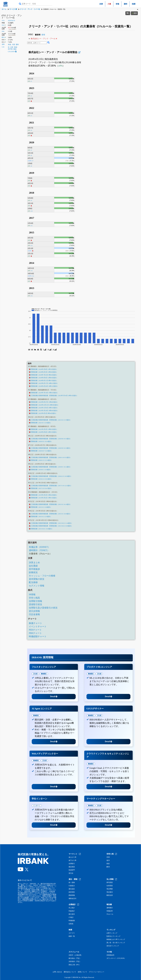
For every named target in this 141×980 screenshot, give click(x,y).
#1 (31, 81)
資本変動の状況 (37, 579)
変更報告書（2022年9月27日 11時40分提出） (44, 402)
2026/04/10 (11, 21)
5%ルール (110, 914)
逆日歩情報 (34, 611)
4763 (3, 21)
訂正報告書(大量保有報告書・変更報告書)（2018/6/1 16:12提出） (50, 467)
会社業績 (33, 566)
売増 (108, 857)
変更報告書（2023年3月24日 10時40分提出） (44, 411)
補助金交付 (72, 899)
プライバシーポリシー (96, 972)
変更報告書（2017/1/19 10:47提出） (41, 488)
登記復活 (110, 892)
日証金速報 (34, 614)
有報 (117, 4)
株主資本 (72, 914)
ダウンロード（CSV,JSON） (116, 958)
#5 (31, 150)
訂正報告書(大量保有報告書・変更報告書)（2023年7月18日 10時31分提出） (54, 396)
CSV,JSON (12, 52)
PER (3, 25)
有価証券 (110, 911)
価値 (15, 49)
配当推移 (33, 582)
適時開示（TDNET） (39, 550)
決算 (101, 4)
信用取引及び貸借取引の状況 (43, 608)
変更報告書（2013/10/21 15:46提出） (41, 529)
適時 (125, 4)
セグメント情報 (37, 586)
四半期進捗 (34, 569)
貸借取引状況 (35, 604)
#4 (31, 130)
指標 (134, 4)
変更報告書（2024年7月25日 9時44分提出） (43, 375)
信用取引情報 (35, 601)
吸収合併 (110, 895)
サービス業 (13, 9)
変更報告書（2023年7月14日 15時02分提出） (44, 393)
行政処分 (72, 886)
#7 (33, 161)
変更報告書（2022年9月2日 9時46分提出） (43, 413)
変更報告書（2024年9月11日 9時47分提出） (43, 381)
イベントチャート (38, 626)
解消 (108, 867)
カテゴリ (72, 933)
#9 (31, 200)
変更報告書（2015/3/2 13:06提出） (40, 507)
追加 (134, 13)
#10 (32, 211)
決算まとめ (34, 562)
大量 (13, 45)
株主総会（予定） (75, 958)
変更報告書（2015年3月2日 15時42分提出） (43, 495)
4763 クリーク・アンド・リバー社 (12, 17)
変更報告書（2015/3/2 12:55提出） (40, 517)
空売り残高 (34, 598)
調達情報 (72, 895)
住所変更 (110, 886)
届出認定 (72, 889)
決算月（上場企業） (76, 955)
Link (3, 47)
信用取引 (72, 864)
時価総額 (72, 921)
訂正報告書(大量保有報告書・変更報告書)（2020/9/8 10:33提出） (50, 439)
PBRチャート (35, 633)
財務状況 (33, 572)
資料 (3, 44)
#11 (32, 226)
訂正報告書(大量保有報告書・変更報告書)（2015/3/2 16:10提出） (50, 504)
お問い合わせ (57, 972)
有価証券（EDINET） (39, 547)
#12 (32, 245)
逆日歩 (71, 873)
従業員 (71, 924)
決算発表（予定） (75, 962)
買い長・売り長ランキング (116, 943)
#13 (32, 271)
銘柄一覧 (72, 936)
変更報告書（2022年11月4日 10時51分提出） (44, 408)
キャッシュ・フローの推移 (42, 576)
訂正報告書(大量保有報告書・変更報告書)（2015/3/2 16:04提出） (50, 514)
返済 (108, 860)
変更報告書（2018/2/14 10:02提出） (41, 479)
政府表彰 (72, 892)
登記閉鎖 (110, 889)
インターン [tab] (37, 806)
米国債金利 (110, 955)
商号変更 (110, 883)
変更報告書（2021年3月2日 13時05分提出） (43, 429)
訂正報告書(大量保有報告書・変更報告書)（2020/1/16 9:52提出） (50, 457)
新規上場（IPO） (75, 965)
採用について (82, 972)
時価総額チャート (38, 636)
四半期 (10, 49)
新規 (108, 864)
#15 (32, 296)
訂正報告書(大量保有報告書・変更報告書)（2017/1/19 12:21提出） (51, 486)
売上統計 (72, 908)
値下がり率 (72, 860)
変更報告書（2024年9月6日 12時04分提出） (43, 378)
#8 (31, 166)
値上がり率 (72, 857)
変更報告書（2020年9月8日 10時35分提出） (43, 432)
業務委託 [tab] (44, 674)
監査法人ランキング (113, 936)
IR (9, 47)
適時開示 (110, 908)
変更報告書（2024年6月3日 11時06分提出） (43, 372)
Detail (54, 696)
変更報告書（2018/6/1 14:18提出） (40, 470)
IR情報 (32, 594)
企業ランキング (112, 933)
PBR (3, 31)
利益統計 (72, 911)
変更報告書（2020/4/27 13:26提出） (41, 451)
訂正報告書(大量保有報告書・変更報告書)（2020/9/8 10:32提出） (50, 448)
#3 (31, 116)
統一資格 (72, 883)
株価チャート (35, 623)
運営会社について (70, 972)
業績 (16, 47)
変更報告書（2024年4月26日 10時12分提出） (44, 386)
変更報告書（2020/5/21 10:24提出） (41, 441)
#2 (31, 96)
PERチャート (35, 630)
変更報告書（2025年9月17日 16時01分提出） (44, 383)
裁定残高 (72, 867)
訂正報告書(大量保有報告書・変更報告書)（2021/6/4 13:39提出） (50, 420)
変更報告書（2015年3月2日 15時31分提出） (43, 498)
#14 (33, 276)
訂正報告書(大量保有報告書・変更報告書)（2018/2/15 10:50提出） (51, 476)
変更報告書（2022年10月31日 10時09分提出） (44, 405)
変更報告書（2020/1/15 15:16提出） (41, 460)
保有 (43, 35)
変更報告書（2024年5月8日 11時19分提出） (43, 369)
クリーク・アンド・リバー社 (30, 9)
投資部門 (72, 870)
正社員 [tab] (35, 674)
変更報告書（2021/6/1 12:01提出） (40, 423)
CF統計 (71, 917)
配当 (3, 37)
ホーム (4, 9)
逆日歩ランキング (113, 946)
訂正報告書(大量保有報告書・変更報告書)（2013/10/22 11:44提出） (51, 523)
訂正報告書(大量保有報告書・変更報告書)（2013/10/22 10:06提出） (51, 526)
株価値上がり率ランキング (116, 939)
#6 (31, 155)
